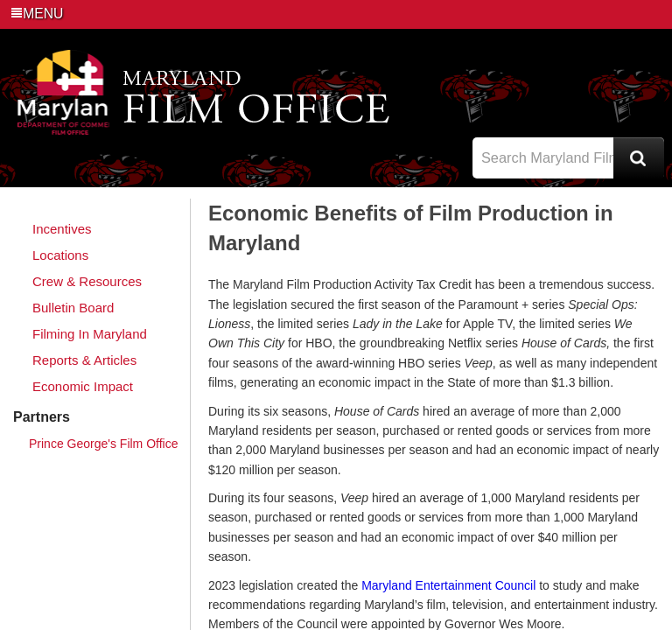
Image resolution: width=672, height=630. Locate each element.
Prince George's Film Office (103, 444)
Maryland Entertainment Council (448, 585)
